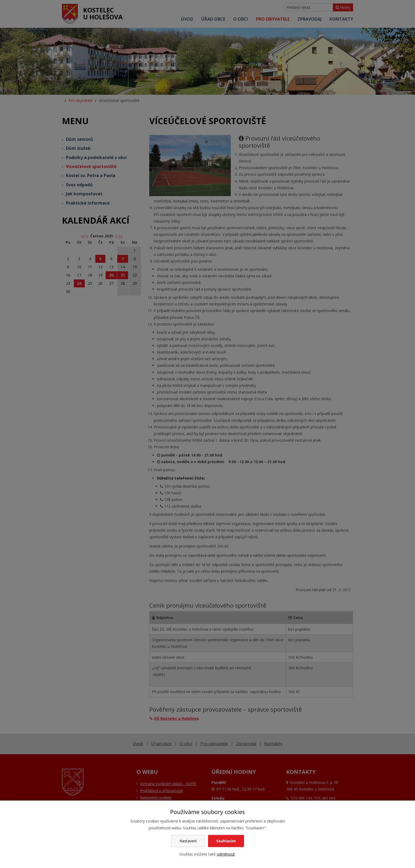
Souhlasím (226, 841)
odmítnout (226, 854)
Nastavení (188, 841)
